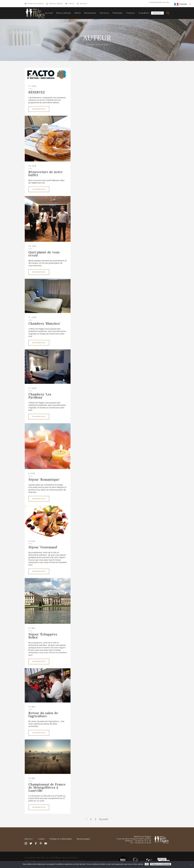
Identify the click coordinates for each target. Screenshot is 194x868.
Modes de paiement (36, 4)
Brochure (84, 4)
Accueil (49, 13)
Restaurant (90, 13)
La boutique (154, 2)
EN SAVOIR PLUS (39, 109)
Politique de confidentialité (61, 839)
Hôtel (78, 13)
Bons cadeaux (64, 13)
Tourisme (117, 13)
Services (104, 13)
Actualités (144, 13)
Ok (147, 864)
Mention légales (83, 839)
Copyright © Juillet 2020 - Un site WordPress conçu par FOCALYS (51, 858)
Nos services (164, 2)
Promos (71, 4)
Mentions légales (56, 4)
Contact (131, 13)
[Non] (191, 865)
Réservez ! (157, 13)
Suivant (104, 819)
